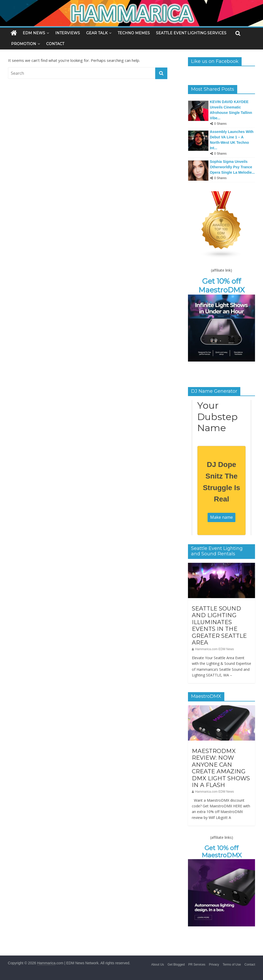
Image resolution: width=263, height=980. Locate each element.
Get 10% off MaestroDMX (222, 286)
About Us (157, 965)
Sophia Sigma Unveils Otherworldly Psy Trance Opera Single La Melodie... (232, 167)
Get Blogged (176, 965)
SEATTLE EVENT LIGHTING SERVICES (191, 33)
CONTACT (55, 44)
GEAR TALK (97, 33)
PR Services (197, 965)
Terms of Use (232, 965)
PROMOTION (24, 44)
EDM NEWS (34, 33)
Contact (250, 965)
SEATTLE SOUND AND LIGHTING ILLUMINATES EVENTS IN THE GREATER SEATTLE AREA (219, 626)
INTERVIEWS (68, 33)
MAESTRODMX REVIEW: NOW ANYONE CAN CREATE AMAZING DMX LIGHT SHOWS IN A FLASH (221, 768)
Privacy (214, 965)
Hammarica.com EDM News (215, 649)
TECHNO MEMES (134, 33)
